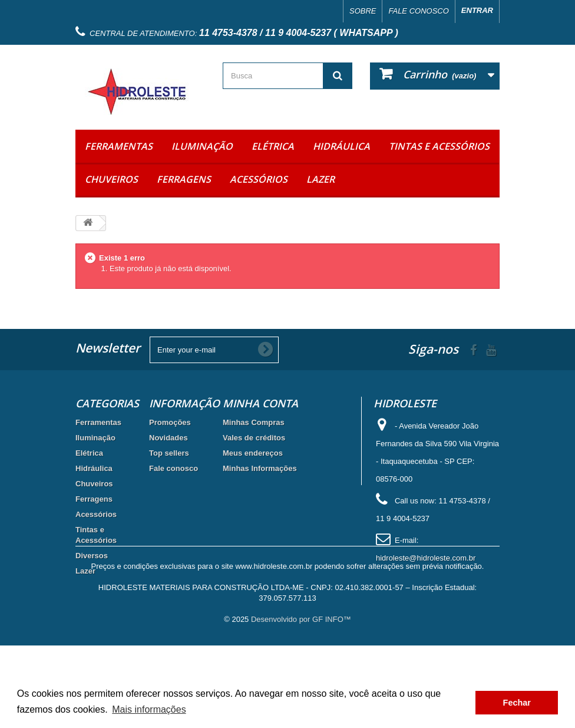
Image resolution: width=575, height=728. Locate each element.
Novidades (168, 438)
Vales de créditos (254, 438)
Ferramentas (119, 146)
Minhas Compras (254, 422)
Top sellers (169, 453)
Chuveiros (111, 179)
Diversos (92, 556)
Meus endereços (253, 453)
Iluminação (202, 146)
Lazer (320, 179)
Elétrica (273, 146)
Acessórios (259, 179)
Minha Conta (260, 403)
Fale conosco (418, 11)
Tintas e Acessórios (439, 146)
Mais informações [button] (149, 709)
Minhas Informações (260, 468)
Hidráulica (341, 146)
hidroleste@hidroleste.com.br (426, 558)
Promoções (170, 422)
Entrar (477, 10)
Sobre (363, 11)
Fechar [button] (517, 703)
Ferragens (184, 179)
